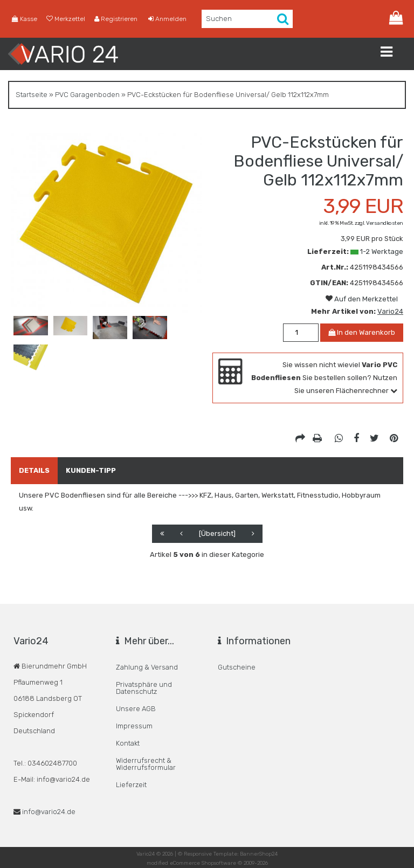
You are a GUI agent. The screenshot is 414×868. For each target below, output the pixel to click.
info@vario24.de (49, 812)
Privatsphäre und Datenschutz (144, 688)
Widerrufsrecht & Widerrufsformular (146, 764)
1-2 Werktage (382, 252)
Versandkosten (385, 223)
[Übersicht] (217, 533)
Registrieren (116, 19)
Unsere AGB (136, 709)
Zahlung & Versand (147, 667)
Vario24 (390, 311)
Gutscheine (237, 667)
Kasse (25, 19)
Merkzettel (66, 19)
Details (34, 470)
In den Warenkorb (362, 332)
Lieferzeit (131, 785)
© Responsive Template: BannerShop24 (228, 854)
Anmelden (167, 19)
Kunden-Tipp (91, 470)
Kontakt (128, 743)
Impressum (134, 726)
